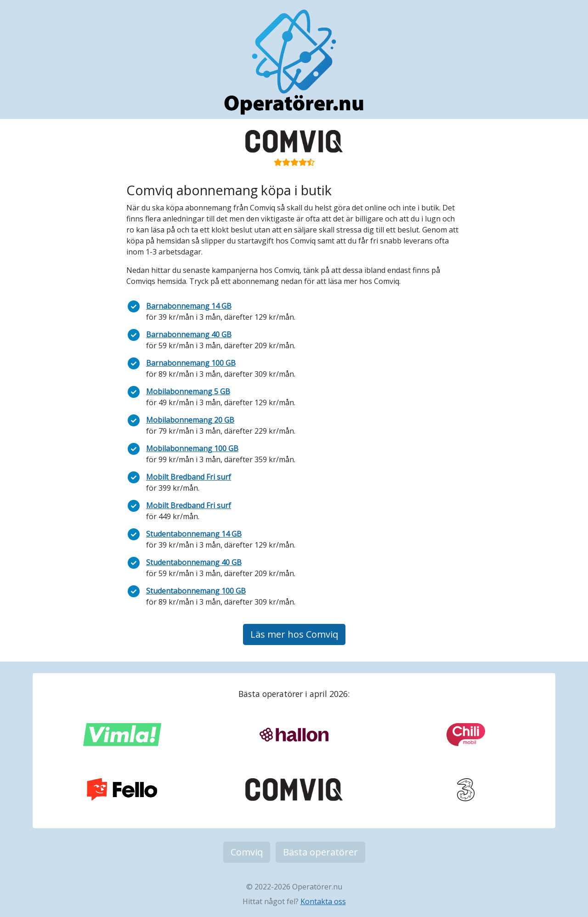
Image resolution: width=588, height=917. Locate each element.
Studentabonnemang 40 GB (194, 562)
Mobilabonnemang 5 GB (188, 391)
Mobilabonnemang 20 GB (190, 420)
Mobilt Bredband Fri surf (189, 477)
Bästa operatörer (320, 852)
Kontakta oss (323, 901)
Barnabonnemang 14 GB (189, 306)
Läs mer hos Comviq (294, 634)
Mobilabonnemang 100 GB (192, 448)
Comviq (247, 852)
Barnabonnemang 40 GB (189, 334)
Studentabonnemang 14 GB (194, 534)
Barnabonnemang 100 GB (191, 363)
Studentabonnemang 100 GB (196, 591)
